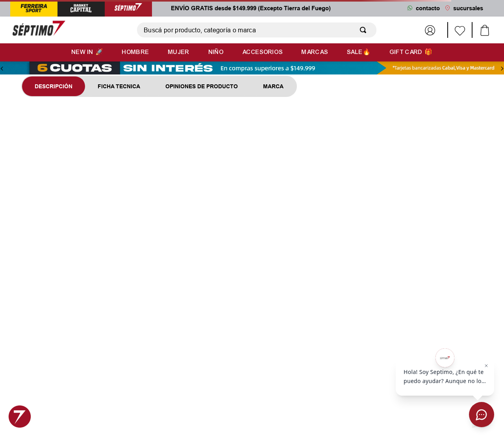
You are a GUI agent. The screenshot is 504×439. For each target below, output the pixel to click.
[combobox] (257, 30)
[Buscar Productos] (365, 30)
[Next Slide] (502, 69)
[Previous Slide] (2, 69)
